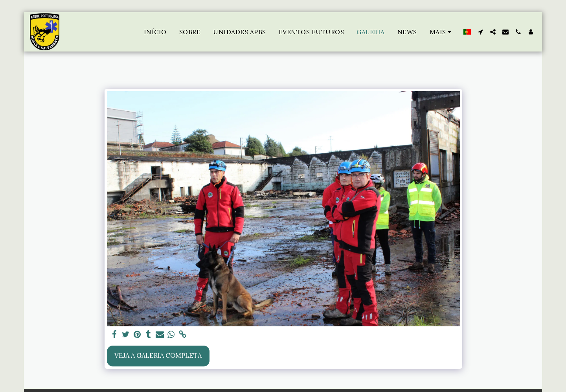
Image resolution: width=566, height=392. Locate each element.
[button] (480, 32)
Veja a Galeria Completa (158, 355)
